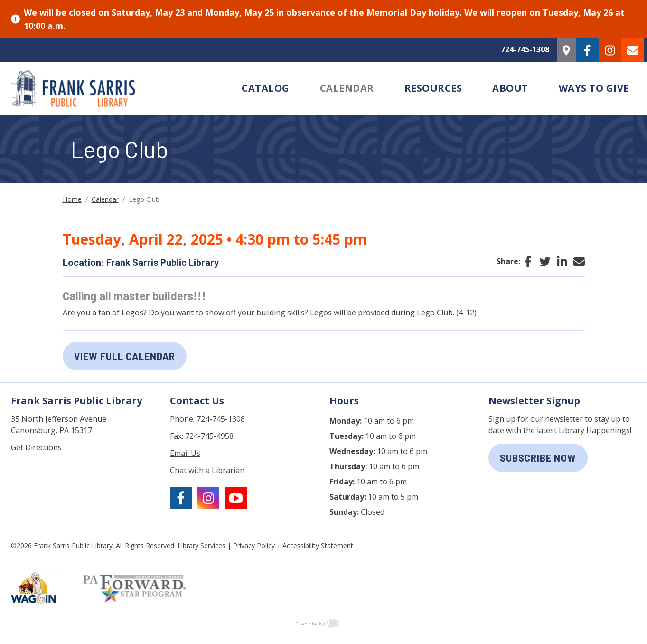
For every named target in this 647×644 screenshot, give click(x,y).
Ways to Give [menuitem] (594, 88)
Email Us (185, 453)
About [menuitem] (510, 88)
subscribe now (538, 458)
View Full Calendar (125, 356)
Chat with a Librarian (207, 470)
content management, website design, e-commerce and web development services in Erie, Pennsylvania (324, 623)
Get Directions (36, 447)
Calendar (105, 199)
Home (72, 199)
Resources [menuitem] (433, 88)
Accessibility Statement (318, 545)
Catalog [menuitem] (266, 88)
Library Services (202, 545)
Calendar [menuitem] (347, 88)
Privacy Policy (254, 545)
